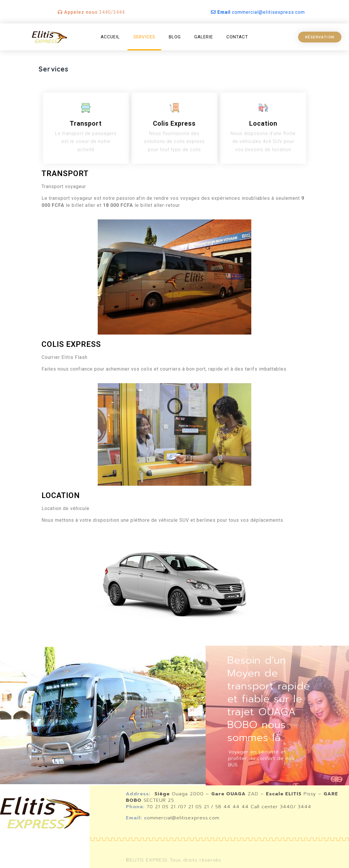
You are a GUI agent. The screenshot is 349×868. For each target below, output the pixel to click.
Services (144, 37)
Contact (237, 37)
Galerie (204, 37)
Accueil (110, 37)
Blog (175, 37)
